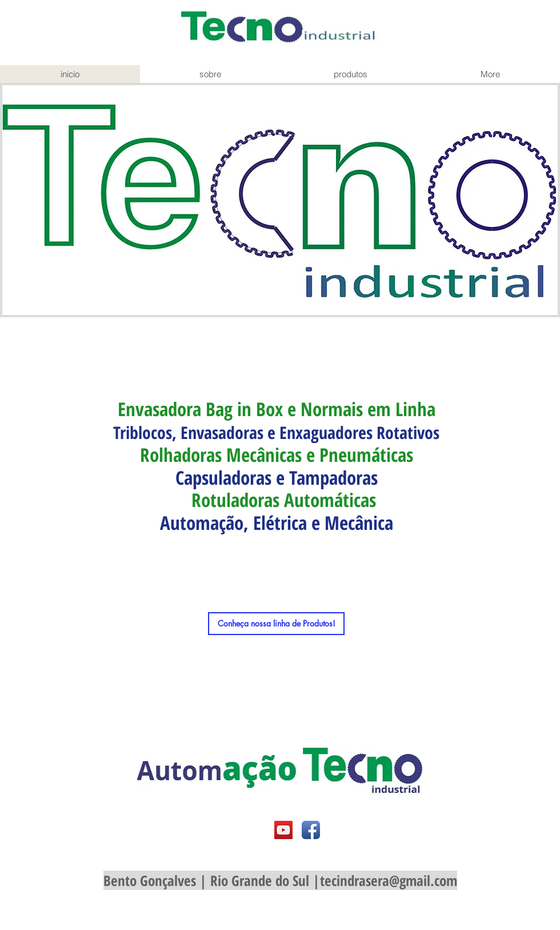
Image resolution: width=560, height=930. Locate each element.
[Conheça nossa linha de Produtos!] (276, 624)
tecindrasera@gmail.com (389, 880)
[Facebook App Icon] (311, 830)
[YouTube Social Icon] (283, 830)
